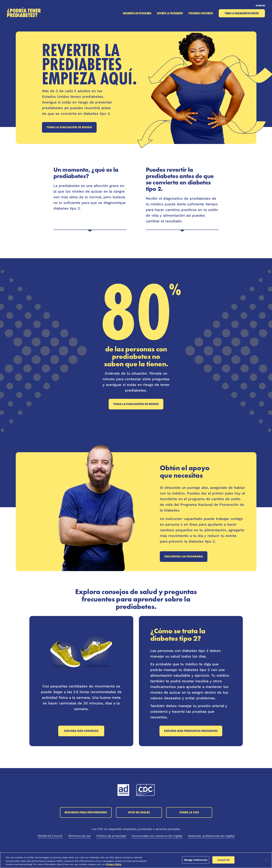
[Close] (266, 860)
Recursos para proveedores (86, 812)
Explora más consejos (81, 731)
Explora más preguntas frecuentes (191, 731)
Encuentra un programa (184, 556)
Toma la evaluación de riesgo (69, 127)
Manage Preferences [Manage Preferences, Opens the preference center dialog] (196, 860)
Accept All (223, 860)
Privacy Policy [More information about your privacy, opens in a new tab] (114, 864)
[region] (136, 860)
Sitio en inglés (139, 812)
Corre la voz (189, 812)
